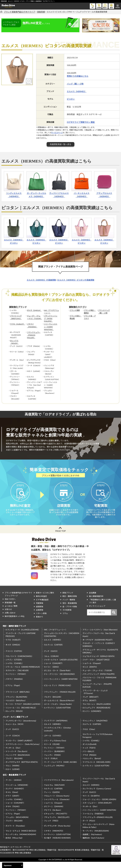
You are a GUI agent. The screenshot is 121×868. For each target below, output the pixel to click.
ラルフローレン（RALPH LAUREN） (97, 710)
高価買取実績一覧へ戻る (60, 144)
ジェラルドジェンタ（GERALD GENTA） (99, 662)
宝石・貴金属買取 (70, 609)
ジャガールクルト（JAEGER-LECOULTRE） (61, 666)
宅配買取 (40, 609)
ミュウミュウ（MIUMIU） (55, 772)
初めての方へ (10, 605)
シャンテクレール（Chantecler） (57, 806)
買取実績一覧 (10, 609)
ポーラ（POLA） (89, 827)
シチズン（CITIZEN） (14, 666)
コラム (65, 620)
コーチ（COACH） (13, 742)
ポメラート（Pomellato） (16, 832)
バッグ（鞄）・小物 (75, 84)
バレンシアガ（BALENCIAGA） (18, 761)
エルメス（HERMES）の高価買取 (41, 280)
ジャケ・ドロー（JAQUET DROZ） (97, 666)
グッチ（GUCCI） (51, 657)
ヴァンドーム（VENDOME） (17, 791)
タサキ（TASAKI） (13, 813)
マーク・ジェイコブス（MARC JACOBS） (61, 768)
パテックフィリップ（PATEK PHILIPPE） (51, 318)
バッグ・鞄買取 (69, 606)
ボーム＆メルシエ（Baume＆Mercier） (60, 707)
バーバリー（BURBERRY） (55, 758)
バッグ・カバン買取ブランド (15, 723)
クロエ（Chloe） (89, 735)
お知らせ (8, 616)
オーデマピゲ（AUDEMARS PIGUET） (98, 646)
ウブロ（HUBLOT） (17, 324)
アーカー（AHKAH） (14, 786)
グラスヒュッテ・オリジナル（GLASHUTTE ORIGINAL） (100, 657)
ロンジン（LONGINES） (92, 718)
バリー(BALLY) (88, 758)
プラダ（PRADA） (90, 761)
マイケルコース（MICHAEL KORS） (97, 768)
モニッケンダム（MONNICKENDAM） (21, 841)
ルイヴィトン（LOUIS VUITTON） (58, 714)
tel (93, 6)
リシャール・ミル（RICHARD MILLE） (21, 714)
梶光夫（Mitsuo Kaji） (15, 844)
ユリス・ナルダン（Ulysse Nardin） (58, 710)
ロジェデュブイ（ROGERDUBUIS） (97, 714)
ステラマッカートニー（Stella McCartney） (23, 751)
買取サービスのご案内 (45, 599)
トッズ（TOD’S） (90, 754)
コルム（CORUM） (52, 662)
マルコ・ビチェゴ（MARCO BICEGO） (21, 837)
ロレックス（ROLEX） (14, 342)
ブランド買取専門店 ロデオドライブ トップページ (18, 601)
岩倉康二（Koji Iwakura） (93, 841)
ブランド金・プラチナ (90, 317)
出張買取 (40, 616)
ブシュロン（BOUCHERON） (18, 823)
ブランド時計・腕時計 (90, 312)
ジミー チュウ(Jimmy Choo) (55, 747)
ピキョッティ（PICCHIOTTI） (56, 820)
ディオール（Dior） (14, 754)
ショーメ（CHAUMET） (54, 670)
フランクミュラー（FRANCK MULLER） (34, 335)
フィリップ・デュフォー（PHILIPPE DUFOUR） (97, 692)
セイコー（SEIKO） (52, 673)
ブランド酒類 (75, 310)
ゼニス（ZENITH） (90, 673)
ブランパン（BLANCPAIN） (17, 703)
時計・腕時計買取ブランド (14, 632)
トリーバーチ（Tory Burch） (17, 758)
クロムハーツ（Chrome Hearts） (57, 802)
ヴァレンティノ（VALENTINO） (96, 727)
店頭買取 (40, 613)
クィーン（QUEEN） (52, 798)
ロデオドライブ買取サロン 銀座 (81, 122)
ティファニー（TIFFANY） (16, 680)
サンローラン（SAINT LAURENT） (20, 747)
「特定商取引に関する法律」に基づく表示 (102, 607)
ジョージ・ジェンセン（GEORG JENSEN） (100, 806)
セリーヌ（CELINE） (52, 751)
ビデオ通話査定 (42, 606)
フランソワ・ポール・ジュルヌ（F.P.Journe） (95, 698)
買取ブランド (68, 599)
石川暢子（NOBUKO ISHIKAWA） (58, 844)
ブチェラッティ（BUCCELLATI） (57, 823)
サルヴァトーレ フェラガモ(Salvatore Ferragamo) (98, 742)
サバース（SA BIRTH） (92, 802)
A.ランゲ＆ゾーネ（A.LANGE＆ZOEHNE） (23, 636)
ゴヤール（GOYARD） (53, 742)
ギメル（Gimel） (12, 798)
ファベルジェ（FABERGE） (94, 820)
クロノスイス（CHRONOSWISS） (19, 662)
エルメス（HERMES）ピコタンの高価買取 (76, 280)
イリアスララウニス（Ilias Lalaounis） (59, 786)
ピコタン (71, 99)
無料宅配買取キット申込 (15, 622)
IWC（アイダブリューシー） (51, 312)
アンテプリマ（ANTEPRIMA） (56, 727)
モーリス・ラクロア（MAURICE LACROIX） (23, 710)
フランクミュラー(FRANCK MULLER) (98, 823)
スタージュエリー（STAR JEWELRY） (98, 809)
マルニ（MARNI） (13, 772)
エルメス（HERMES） (77, 91)
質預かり (40, 623)
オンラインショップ (97, 612)
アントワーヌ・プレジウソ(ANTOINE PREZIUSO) (21, 641)
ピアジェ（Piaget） (13, 692)
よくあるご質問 (11, 612)
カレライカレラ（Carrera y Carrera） (97, 795)
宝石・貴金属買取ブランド (14, 781)
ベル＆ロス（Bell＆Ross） (16, 707)
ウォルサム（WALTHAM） (55, 791)
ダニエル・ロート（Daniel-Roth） (58, 677)
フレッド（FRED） (52, 827)
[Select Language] (13, 865)
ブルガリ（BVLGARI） (53, 703)
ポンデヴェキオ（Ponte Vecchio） (58, 832)
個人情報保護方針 (96, 603)
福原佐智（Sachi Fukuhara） (94, 844)
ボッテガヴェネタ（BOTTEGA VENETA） (22, 768)
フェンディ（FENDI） (53, 761)
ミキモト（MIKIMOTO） (54, 837)
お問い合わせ (10, 619)
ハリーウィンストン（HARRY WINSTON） (51, 327)
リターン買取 (41, 620)
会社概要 (93, 599)
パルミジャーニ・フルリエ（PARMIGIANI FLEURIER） (99, 685)
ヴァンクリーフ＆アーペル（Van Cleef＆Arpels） (99, 641)
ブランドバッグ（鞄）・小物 (104, 312)
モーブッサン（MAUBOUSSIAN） (96, 837)
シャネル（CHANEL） (15, 670)
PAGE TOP (60, 537)
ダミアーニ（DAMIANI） (54, 813)
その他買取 (67, 616)
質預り (105, 6)
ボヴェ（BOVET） (90, 707)
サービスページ (57, 133)
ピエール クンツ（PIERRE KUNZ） (58, 692)
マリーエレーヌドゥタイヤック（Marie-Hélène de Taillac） (99, 832)
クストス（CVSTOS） (14, 657)
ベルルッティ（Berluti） (92, 765)
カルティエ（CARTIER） (54, 651)
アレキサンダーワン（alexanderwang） (21, 727)
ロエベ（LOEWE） (13, 775)
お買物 (99, 6)
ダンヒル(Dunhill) (90, 751)
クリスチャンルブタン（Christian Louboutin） (57, 736)
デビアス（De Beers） (53, 816)
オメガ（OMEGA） (34, 310)
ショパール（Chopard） (92, 670)
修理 (111, 6)
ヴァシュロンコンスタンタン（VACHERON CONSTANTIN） (62, 641)
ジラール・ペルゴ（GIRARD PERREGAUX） (23, 673)
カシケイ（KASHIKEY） (15, 795)
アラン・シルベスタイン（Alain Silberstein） (100, 636)
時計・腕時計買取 (70, 603)
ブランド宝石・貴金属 (75, 317)
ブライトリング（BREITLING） (16, 317)
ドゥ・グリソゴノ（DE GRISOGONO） (60, 680)
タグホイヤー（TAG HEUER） (18, 677)
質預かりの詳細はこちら (78, 76)
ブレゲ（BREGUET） (91, 703)
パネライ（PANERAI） (32, 325)
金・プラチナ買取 (70, 613)
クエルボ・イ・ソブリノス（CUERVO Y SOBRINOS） (99, 651)
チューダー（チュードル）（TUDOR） (35, 317)
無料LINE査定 (41, 603)
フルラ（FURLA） (51, 765)
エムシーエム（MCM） (15, 731)
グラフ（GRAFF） (13, 802)
